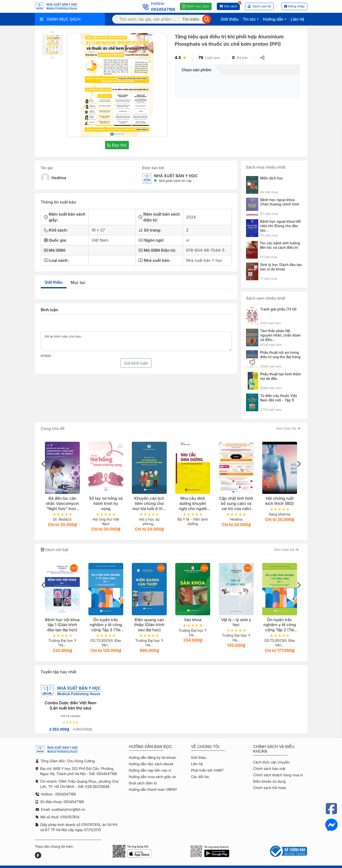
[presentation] (43, 464)
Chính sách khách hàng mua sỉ (278, 775)
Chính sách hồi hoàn (270, 788)
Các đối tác (200, 777)
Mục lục (78, 282)
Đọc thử (117, 145)
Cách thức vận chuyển (271, 762)
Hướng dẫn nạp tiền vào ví (150, 770)
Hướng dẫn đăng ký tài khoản (153, 758)
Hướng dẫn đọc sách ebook (151, 764)
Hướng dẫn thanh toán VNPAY (153, 789)
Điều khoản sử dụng (269, 781)
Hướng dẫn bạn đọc (151, 747)
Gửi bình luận (136, 363)
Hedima (59, 178)
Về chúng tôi (205, 747)
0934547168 (163, 9)
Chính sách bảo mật (269, 769)
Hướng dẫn (273, 19)
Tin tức (249, 19)
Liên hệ (297, 19)
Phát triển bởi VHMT (207, 770)
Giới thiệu (230, 19)
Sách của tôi (259, 6)
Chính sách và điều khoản (274, 749)
